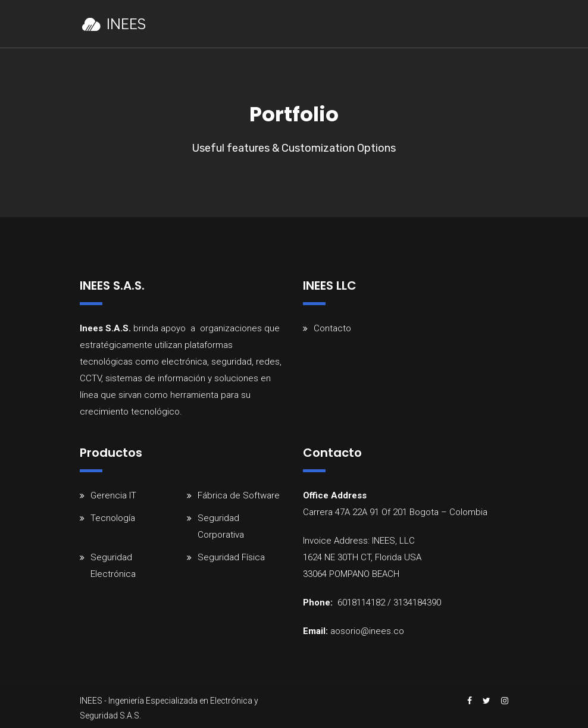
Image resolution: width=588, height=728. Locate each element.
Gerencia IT (113, 495)
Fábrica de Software (239, 495)
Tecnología (113, 518)
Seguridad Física (231, 557)
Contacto (332, 328)
